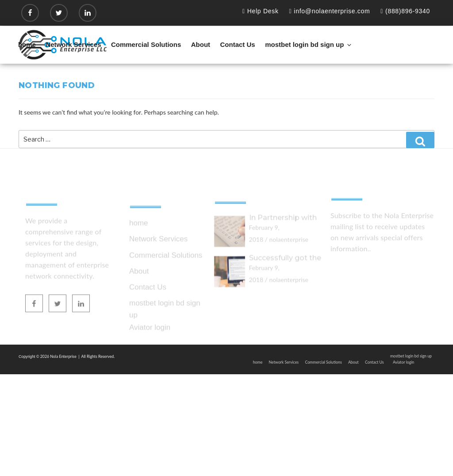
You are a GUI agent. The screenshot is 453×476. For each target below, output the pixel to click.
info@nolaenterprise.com (330, 11)
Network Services (73, 44)
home (27, 44)
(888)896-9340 (405, 11)
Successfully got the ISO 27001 (285, 284)
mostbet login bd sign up (309, 44)
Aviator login (150, 356)
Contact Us (238, 44)
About (201, 44)
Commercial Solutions (146, 44)
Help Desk (261, 11)
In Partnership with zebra (283, 244)
